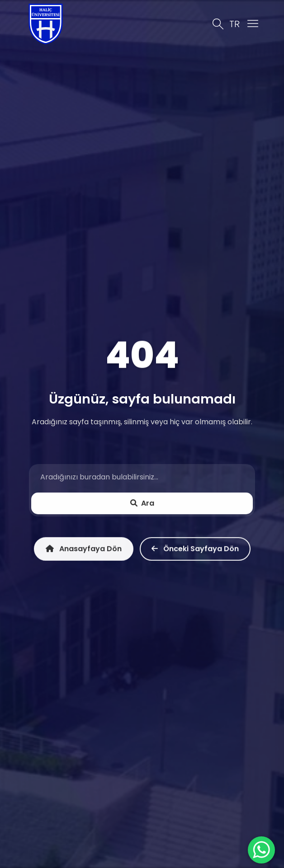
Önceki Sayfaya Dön (195, 551)
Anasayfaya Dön (84, 551)
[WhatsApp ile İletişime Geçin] (261, 850)
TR (234, 24)
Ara (142, 504)
